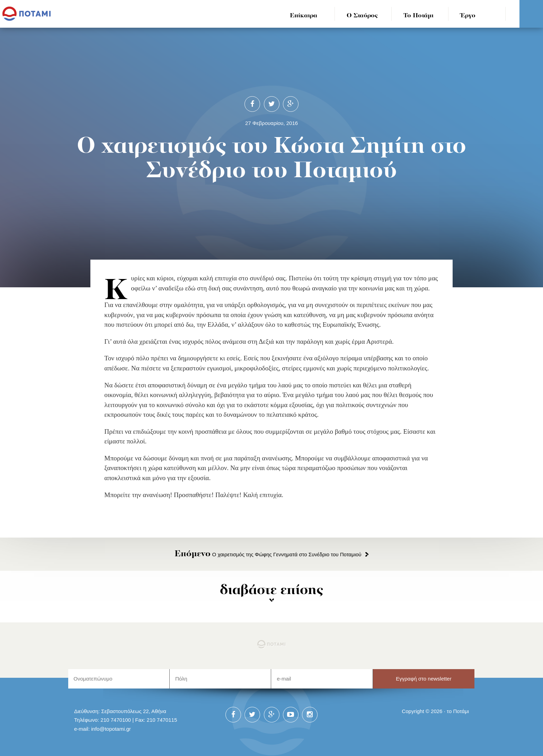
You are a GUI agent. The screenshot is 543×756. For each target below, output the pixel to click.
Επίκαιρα (304, 16)
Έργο (468, 16)
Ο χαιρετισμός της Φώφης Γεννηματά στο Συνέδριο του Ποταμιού (268, 554)
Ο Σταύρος (362, 16)
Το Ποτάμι (419, 16)
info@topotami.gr (111, 729)
